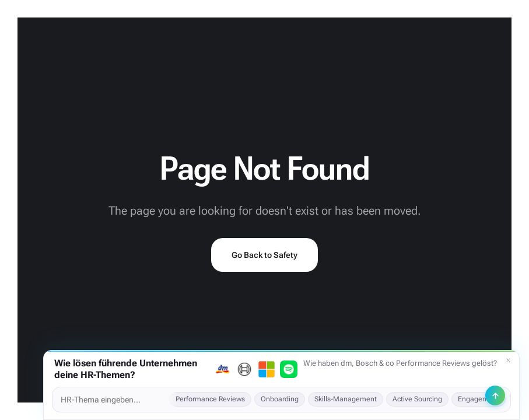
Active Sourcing (417, 399)
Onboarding (280, 399)
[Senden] (495, 395)
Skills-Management (346, 399)
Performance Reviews (210, 399)
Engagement (479, 399)
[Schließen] (508, 360)
